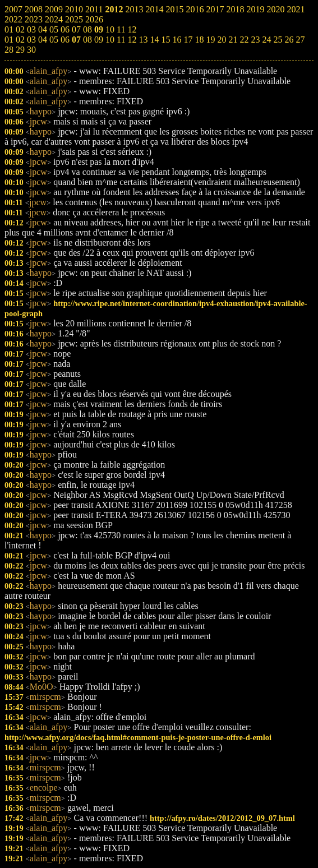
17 (188, 40)
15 (165, 40)
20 (222, 40)
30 (31, 50)
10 (110, 40)
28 (9, 50)
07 (76, 40)
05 (54, 40)
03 (31, 40)
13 (143, 40)
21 (233, 40)
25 (278, 40)
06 (65, 40)
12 (132, 40)
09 (99, 40)
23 (255, 40)
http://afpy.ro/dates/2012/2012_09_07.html (222, 818)
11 (121, 40)
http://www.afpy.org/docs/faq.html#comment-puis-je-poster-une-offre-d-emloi (138, 737)
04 (43, 40)
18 (199, 40)
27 (300, 40)
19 (210, 40)
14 (154, 40)
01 (9, 40)
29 (20, 50)
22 (244, 40)
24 (266, 40)
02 (20, 40)
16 (177, 40)
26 (289, 40)
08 (87, 40)
